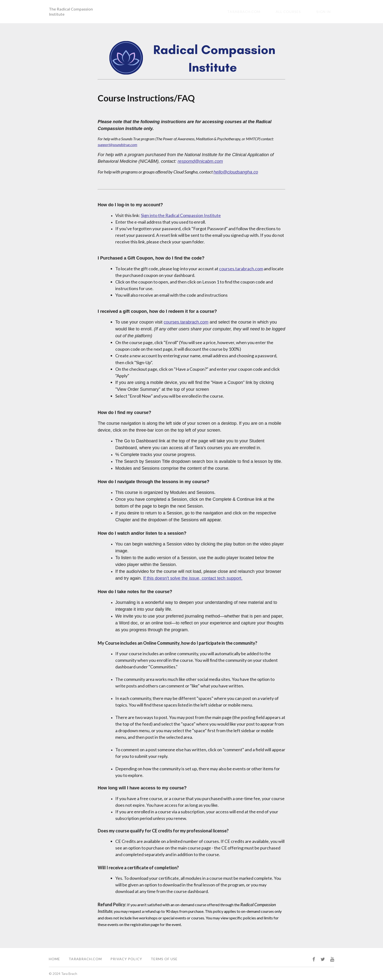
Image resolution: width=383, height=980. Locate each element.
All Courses (299, 12)
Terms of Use (164, 959)
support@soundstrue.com (117, 145)
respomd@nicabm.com (200, 162)
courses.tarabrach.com (241, 269)
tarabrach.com (261, 12)
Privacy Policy (126, 959)
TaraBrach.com (85, 959)
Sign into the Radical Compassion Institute (181, 216)
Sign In (327, 12)
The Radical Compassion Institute (72, 12)
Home (54, 959)
